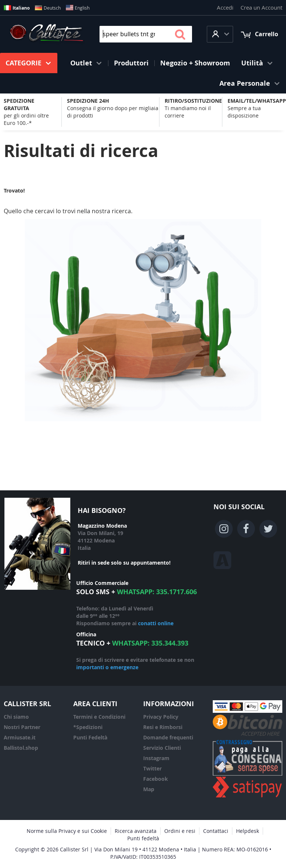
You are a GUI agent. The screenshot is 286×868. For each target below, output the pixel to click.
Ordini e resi (180, 831)
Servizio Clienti (162, 748)
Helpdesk (248, 831)
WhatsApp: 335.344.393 (150, 643)
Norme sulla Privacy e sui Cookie (67, 831)
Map (149, 789)
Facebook (156, 779)
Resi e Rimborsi (163, 727)
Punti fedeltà (143, 838)
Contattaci (216, 831)
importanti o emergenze (107, 667)
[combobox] (146, 34)
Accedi (225, 7)
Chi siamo (16, 717)
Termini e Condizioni (99, 717)
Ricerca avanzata (136, 831)
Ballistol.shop (21, 748)
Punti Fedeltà (90, 737)
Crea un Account (261, 7)
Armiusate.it (20, 737)
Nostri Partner (22, 727)
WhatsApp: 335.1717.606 (157, 592)
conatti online (156, 623)
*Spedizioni (88, 727)
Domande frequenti (168, 737)
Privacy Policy (161, 717)
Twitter (152, 768)
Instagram (156, 758)
